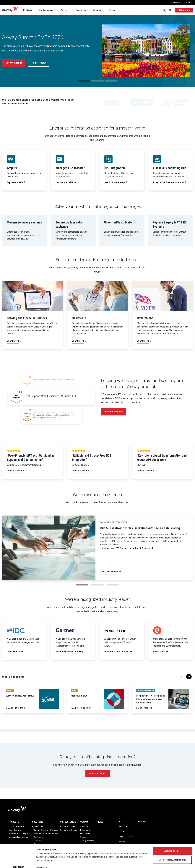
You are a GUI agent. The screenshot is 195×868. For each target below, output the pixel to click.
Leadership (85, 834)
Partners (65, 10)
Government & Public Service (46, 834)
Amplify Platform (16, 826)
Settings (40, 863)
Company (85, 822)
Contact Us (184, 10)
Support (175, 2)
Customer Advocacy (69, 830)
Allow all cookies (172, 846)
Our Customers (46, 10)
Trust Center (142, 821)
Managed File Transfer (18, 837)
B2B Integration (15, 830)
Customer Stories (68, 826)
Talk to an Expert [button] (98, 773)
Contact (122, 831)
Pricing (112, 10)
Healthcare (38, 837)
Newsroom (85, 830)
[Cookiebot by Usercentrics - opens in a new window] (18, 863)
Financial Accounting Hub (19, 834)
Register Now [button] (39, 63)
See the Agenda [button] (14, 63)
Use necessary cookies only (172, 855)
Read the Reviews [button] (114, 412)
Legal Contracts (125, 837)
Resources (81, 10)
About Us (97, 10)
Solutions (38, 822)
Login (188, 2)
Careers (84, 837)
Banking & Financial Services (46, 830)
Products (28, 10)
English (170, 10)
